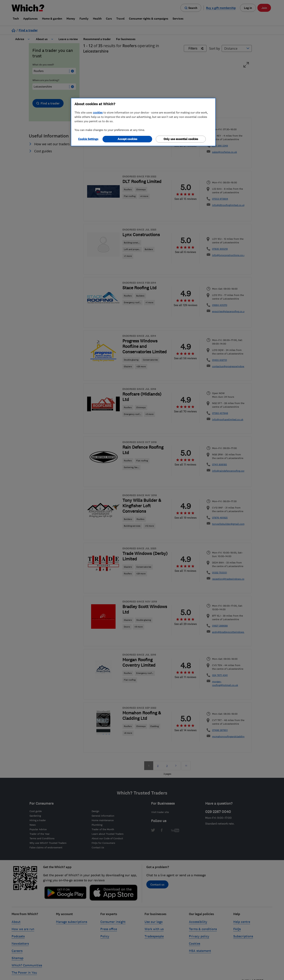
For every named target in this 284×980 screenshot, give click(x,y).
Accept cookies (127, 139)
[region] (143, 122)
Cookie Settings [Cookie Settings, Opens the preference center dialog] (88, 139)
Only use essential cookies (181, 139)
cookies (98, 112)
